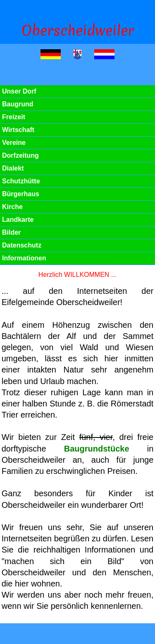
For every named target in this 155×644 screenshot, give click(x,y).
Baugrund (18, 104)
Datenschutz (22, 245)
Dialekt (13, 168)
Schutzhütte (21, 181)
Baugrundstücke (97, 449)
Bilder (11, 232)
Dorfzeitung (20, 155)
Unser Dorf (19, 91)
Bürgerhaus (21, 194)
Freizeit (14, 117)
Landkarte (18, 220)
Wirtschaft (18, 130)
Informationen (24, 258)
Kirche (12, 207)
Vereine (14, 143)
